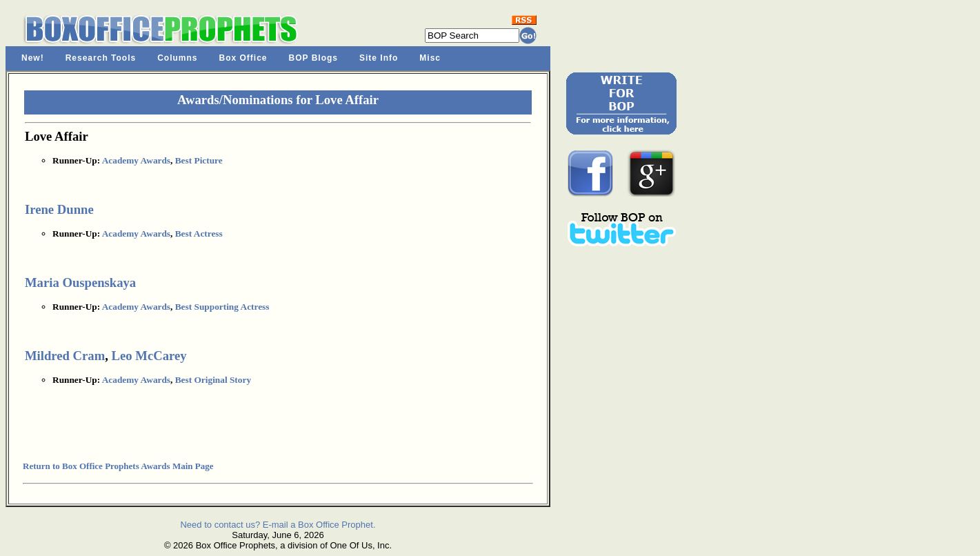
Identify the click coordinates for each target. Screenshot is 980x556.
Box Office (243, 58)
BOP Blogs (313, 58)
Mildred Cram (65, 356)
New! (33, 58)
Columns (177, 58)
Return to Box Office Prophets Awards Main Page (118, 466)
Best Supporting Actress (222, 307)
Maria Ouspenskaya (80, 282)
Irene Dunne (59, 209)
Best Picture (199, 160)
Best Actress (199, 234)
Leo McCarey (149, 356)
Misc (430, 58)
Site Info (379, 58)
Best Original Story (213, 380)
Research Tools (101, 58)
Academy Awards (136, 160)
